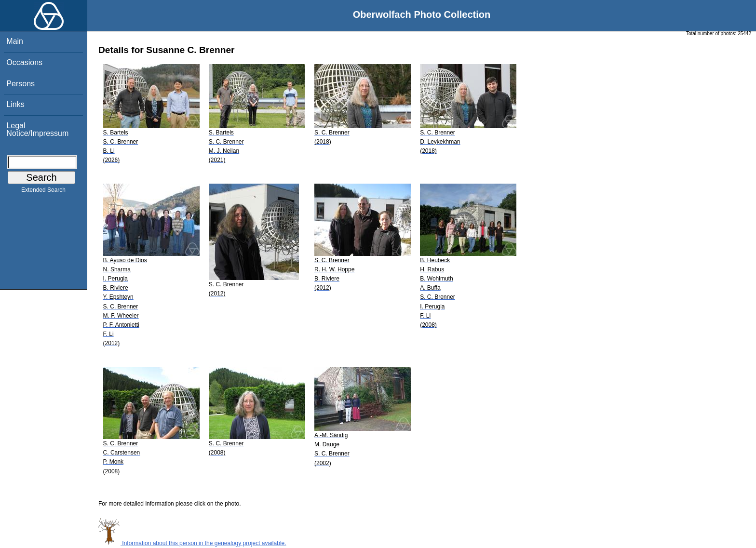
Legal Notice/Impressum (37, 129)
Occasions (24, 62)
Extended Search (43, 192)
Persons (20, 84)
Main (15, 41)
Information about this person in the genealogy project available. (192, 543)
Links (15, 104)
